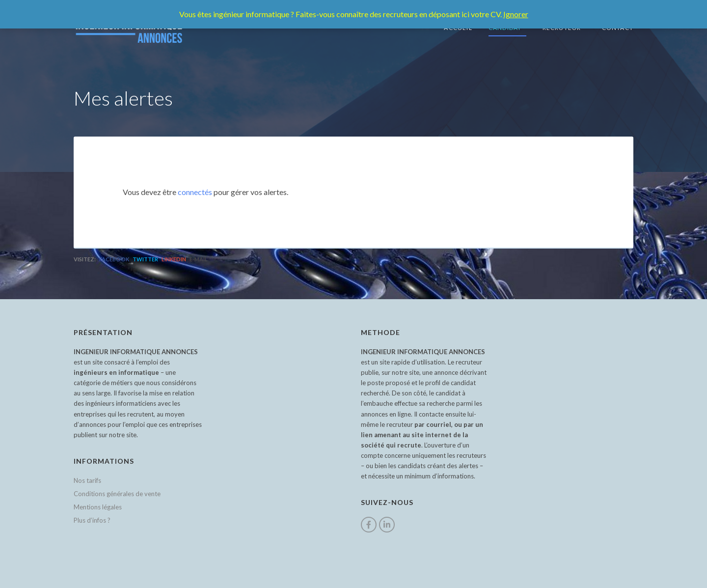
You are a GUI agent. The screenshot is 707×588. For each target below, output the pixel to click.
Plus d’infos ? (92, 520)
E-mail (199, 259)
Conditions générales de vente (117, 494)
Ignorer (516, 14)
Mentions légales (98, 507)
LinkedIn (174, 259)
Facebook (114, 259)
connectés (195, 192)
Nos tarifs (87, 480)
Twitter (145, 259)
